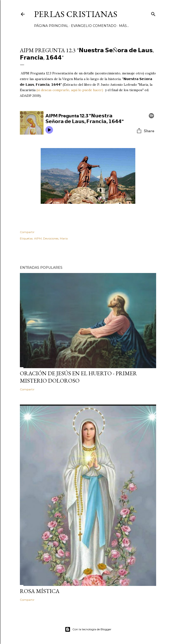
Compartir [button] (27, 232)
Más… (124, 26)
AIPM (38, 238)
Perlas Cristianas (76, 14)
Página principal (51, 26)
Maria (64, 238)
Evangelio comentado (94, 26)
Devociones (51, 238)
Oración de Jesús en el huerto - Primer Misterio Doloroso (78, 377)
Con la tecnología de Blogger (88, 629)
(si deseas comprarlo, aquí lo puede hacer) (69, 90)
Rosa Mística (40, 591)
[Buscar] (153, 13)
